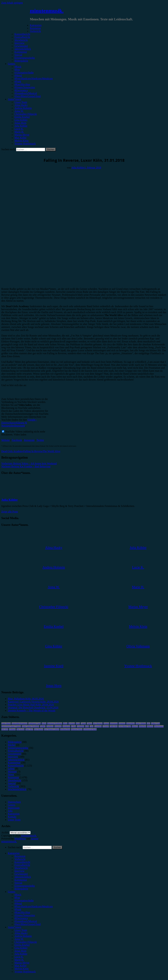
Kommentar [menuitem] (21, 880)
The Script (21, 729)
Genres (12, 64)
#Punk (18, 81)
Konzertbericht (22, 34)
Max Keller (20, 138)
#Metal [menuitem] (18, 903)
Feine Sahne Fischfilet (30, 726)
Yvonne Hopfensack (25, 144)
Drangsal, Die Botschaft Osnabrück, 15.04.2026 (33, 708)
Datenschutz (14, 802)
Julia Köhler (21, 126)
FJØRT (43, 726)
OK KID (5, 729)
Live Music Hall (125, 726)
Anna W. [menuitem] (19, 939)
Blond (65, 723)
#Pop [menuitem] (17, 898)
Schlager (12, 729)
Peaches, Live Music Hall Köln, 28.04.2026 (31, 705)
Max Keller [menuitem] (20, 966)
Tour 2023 (29, 729)
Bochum (72, 723)
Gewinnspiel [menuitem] (21, 874)
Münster (150, 726)
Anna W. (19, 111)
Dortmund (114, 723)
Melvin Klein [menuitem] (21, 969)
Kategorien (36, 25)
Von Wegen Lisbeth (52, 729)
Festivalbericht (22, 37)
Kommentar (21, 52)
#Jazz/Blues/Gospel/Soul (28, 96)
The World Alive (51, 451)
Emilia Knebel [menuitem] (22, 945)
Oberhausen (159, 726)
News (11, 774)
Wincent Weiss (77, 729)
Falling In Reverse (33, 451)
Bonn (78, 723)
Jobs (10, 811)
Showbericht (21, 40)
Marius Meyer (22, 135)
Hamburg (50, 726)
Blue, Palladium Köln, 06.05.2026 (26, 699)
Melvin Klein (21, 141)
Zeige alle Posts (10, 512)
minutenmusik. (47, 11)
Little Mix (114, 726)
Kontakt (12, 817)
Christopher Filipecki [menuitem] (26, 942)
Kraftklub (80, 726)
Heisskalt (58, 726)
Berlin (44, 723)
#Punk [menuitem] (18, 909)
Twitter (40, 440)
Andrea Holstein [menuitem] (23, 936)
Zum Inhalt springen (12, 3)
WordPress (20, 839)
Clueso (89, 723)
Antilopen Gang (35, 723)
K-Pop (73, 726)
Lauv (92, 726)
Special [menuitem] (18, 883)
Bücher (12, 745)
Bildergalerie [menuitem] (21, 889)
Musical (135, 726)
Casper (83, 723)
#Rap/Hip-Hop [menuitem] (22, 912)
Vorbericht (35, 31)
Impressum (14, 808)
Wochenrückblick (17, 789)
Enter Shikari (141, 723)
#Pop (17, 70)
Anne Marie (6, 723)
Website (5, 440)
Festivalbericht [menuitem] (22, 865)
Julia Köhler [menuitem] (21, 954)
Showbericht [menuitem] (21, 868)
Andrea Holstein (23, 108)
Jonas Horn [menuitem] (20, 951)
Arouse (35, 839)
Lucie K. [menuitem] (19, 957)
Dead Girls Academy (12, 451)
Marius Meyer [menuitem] (22, 963)
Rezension (35, 28)
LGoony (106, 726)
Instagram (29, 440)
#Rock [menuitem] (18, 895)
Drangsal (122, 723)
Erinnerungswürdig (25, 58)
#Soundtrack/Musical (26, 93)
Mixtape (12, 771)
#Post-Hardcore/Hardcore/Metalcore (34, 78)
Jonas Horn (20, 123)
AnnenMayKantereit (20, 723)
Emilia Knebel (22, 117)
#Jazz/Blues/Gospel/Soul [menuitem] (28, 924)
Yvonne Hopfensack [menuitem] (25, 972)
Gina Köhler (21, 120)
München (142, 726)
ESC (148, 723)
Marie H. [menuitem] (19, 960)
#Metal (18, 76)
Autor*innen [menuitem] (15, 927)
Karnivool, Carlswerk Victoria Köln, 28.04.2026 (33, 702)
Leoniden (98, 726)
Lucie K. (19, 129)
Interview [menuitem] (19, 871)
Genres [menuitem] (12, 892)
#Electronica (21, 90)
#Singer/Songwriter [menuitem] (25, 915)
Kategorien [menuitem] (14, 853)
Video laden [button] (20, 435)
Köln (87, 726)
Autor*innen (15, 99)
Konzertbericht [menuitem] (22, 862)
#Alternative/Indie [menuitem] (24, 901)
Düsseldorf (131, 723)
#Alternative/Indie (24, 73)
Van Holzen (39, 729)
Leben (11, 769)
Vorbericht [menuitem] (20, 859)
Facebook (17, 440)
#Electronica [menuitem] (21, 918)
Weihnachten (65, 729)
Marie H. (19, 132)
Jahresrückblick (23, 49)
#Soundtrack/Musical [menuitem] (26, 921)
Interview (19, 43)
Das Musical (98, 723)
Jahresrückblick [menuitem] (23, 877)
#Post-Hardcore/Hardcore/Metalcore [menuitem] (34, 906)
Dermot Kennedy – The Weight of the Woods (32, 711)
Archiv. (5, 832)
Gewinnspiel (21, 46)
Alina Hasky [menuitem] (21, 933)
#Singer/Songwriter (25, 87)
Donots (106, 723)
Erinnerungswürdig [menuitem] (25, 886)
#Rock (18, 67)
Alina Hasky (21, 105)
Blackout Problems (55, 723)
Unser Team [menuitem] (21, 930)
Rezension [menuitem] (20, 856)
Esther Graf (156, 723)
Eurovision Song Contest (11, 726)
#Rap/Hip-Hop (22, 84)
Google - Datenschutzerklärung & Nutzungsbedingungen (19, 423)
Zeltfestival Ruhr (90, 729)
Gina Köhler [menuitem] (21, 948)
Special (18, 55)
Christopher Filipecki (26, 114)
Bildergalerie (21, 61)
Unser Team (21, 102)
